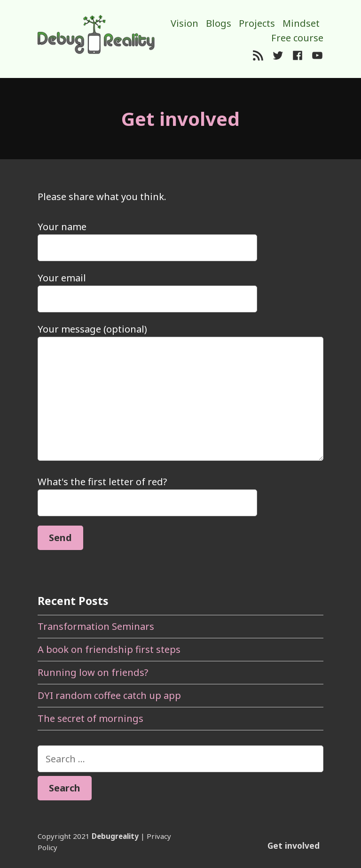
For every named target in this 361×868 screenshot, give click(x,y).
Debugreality (115, 836)
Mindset (301, 23)
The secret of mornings (90, 718)
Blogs (219, 23)
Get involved (294, 845)
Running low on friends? (93, 672)
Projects (257, 23)
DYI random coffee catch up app (109, 695)
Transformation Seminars (96, 626)
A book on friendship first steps (109, 649)
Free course (297, 38)
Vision (184, 23)
